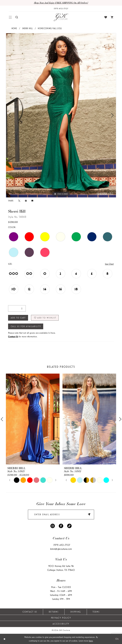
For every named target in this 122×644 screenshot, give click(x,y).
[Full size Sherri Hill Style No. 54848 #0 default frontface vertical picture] (61, 115)
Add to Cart (18, 318)
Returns (54, 612)
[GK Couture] (61, 17)
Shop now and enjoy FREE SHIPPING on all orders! (61, 3)
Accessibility (61, 624)
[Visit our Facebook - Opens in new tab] (61, 526)
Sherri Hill (27, 28)
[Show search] (17, 17)
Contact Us (30, 612)
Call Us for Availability (26, 326)
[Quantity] (17, 308)
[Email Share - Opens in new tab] (32, 201)
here (91, 641)
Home (14, 28)
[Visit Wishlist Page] (106, 17)
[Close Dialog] (4, 639)
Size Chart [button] (109, 264)
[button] (10, 17)
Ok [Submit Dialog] (117, 639)
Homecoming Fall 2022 (50, 28)
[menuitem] (10, 17)
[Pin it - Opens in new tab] (26, 201)
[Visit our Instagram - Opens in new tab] (53, 526)
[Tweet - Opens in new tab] (19, 201)
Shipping (76, 612)
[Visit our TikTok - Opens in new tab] (69, 526)
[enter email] (61, 514)
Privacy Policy (61, 618)
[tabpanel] (61, 115)
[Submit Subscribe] (88, 515)
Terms (96, 612)
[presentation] (33, 419)
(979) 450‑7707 (62, 545)
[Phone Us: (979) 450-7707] (61, 8)
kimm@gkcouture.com (61, 549)
